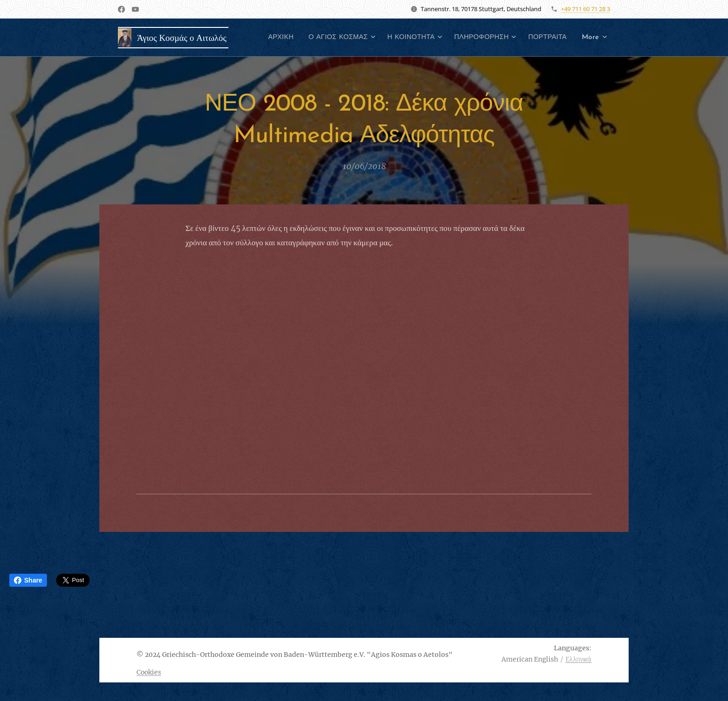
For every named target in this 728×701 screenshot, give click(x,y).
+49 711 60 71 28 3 (585, 9)
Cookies (149, 672)
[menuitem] (324, 38)
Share (28, 580)
